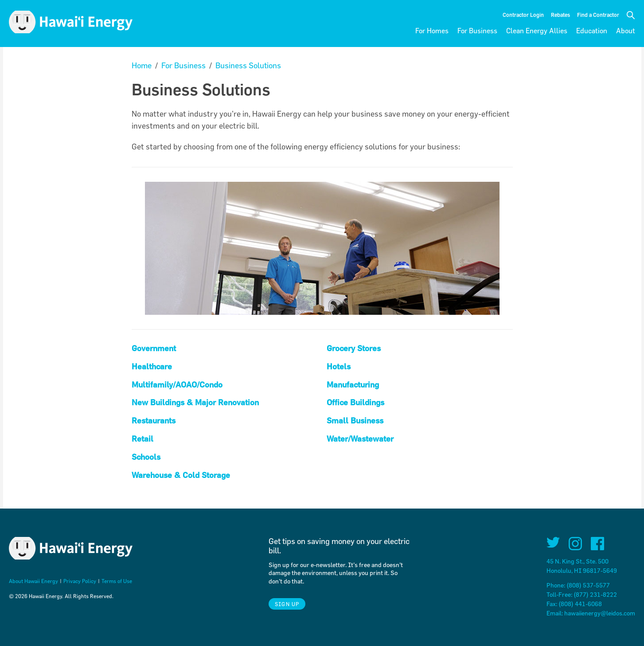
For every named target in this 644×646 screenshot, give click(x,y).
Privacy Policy (80, 581)
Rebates (560, 15)
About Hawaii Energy (33, 581)
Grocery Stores (354, 348)
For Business (477, 31)
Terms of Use (117, 581)
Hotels (339, 366)
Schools (146, 457)
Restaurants (154, 421)
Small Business (355, 421)
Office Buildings (355, 402)
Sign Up (287, 604)
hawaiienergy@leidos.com (600, 613)
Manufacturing (353, 385)
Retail (142, 439)
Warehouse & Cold (167, 475)
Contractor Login (523, 15)
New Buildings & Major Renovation (195, 402)
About (626, 31)
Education (592, 31)
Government (154, 348)
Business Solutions (248, 65)
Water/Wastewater (360, 439)
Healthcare (152, 366)
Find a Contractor (598, 15)
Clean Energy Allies (537, 31)
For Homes (432, 31)
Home (142, 65)
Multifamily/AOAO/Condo (177, 385)
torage (218, 475)
